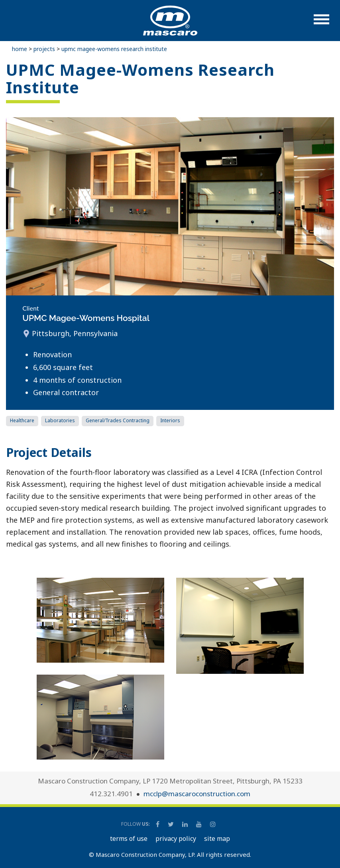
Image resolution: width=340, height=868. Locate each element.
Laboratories (60, 420)
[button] (321, 23)
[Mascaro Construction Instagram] (213, 824)
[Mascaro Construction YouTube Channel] (199, 824)
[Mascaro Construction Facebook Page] (158, 824)
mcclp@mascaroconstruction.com (197, 794)
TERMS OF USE (129, 838)
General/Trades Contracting (118, 420)
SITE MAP (217, 838)
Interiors (170, 420)
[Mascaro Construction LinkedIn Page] (186, 824)
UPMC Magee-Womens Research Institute (114, 49)
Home (20, 49)
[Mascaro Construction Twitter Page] (171, 824)
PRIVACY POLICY (176, 838)
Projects (44, 49)
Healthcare (22, 420)
